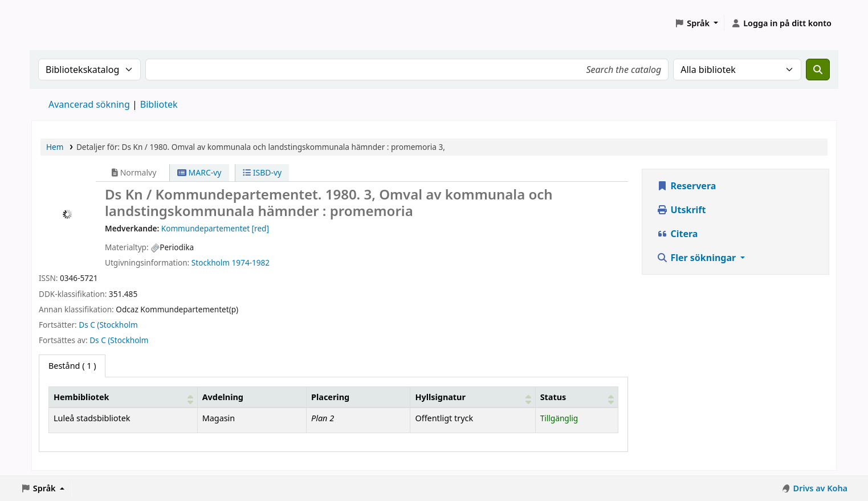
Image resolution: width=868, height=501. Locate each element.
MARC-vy (199, 172)
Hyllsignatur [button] (440, 397)
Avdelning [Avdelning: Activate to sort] (223, 397)
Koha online (60, 23)
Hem (55, 147)
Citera (677, 234)
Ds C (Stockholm (108, 325)
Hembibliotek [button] (81, 397)
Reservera (686, 186)
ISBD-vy (262, 172)
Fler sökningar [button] (697, 258)
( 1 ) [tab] (72, 366)
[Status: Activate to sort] (577, 397)
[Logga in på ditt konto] (781, 23)
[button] (696, 23)
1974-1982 (251, 262)
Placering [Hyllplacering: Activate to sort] (330, 397)
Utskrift (681, 210)
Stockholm (211, 262)
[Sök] (818, 70)
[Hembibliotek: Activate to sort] (123, 397)
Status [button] (553, 397)
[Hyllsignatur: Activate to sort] (473, 397)
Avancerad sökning (89, 104)
